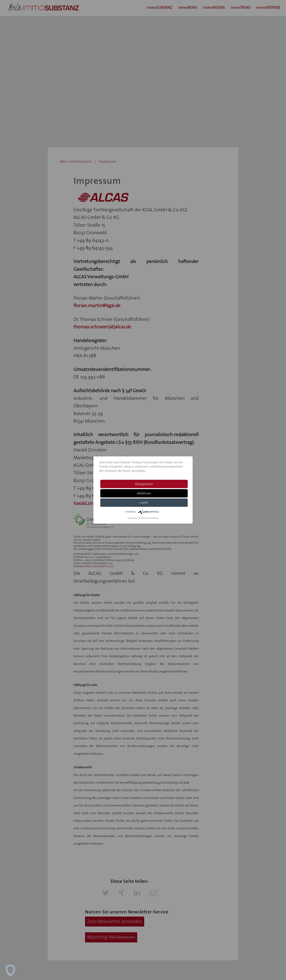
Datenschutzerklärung (149, 518)
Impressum (133, 518)
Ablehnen (144, 493)
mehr (144, 503)
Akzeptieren (144, 484)
